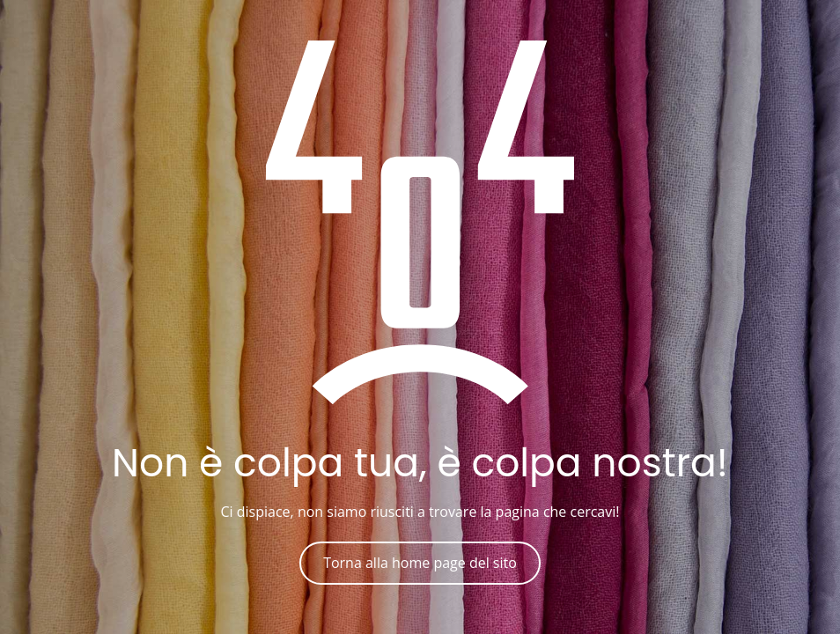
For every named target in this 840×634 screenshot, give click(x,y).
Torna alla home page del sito (420, 563)
